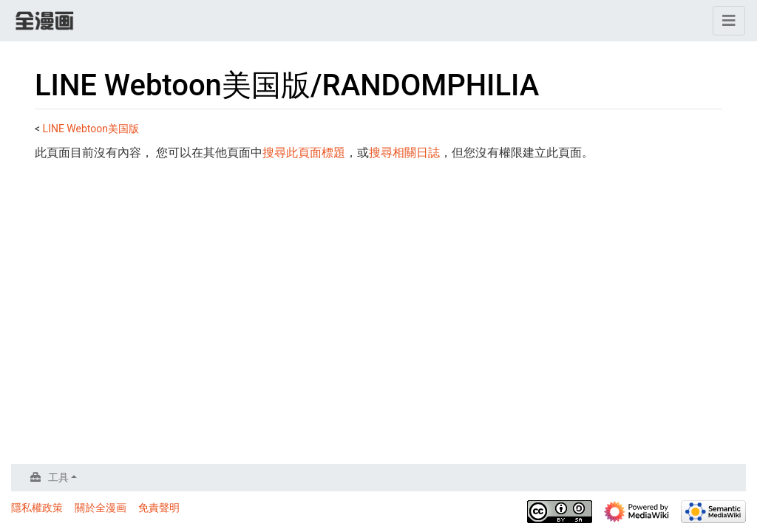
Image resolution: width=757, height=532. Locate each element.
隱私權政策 (37, 508)
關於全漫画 (101, 508)
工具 (58, 477)
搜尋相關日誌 (404, 153)
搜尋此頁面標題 (304, 153)
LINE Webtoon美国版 (91, 129)
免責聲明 (159, 508)
